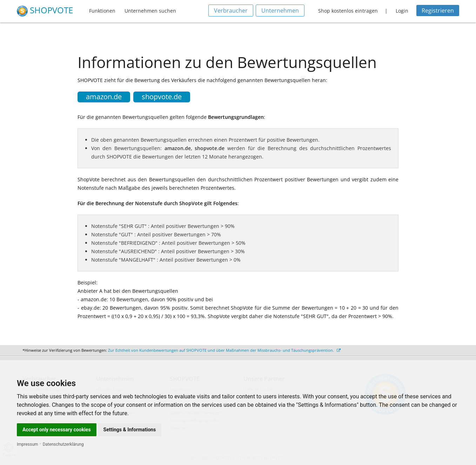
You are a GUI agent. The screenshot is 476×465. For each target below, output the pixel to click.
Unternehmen (280, 11)
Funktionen (102, 11)
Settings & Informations (130, 430)
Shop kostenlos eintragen (348, 11)
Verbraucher (231, 11)
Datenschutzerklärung (63, 444)
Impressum (27, 444)
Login (402, 11)
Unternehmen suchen (150, 11)
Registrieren (438, 11)
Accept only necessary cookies (57, 430)
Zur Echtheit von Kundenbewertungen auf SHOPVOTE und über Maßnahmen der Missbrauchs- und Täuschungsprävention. (224, 350)
